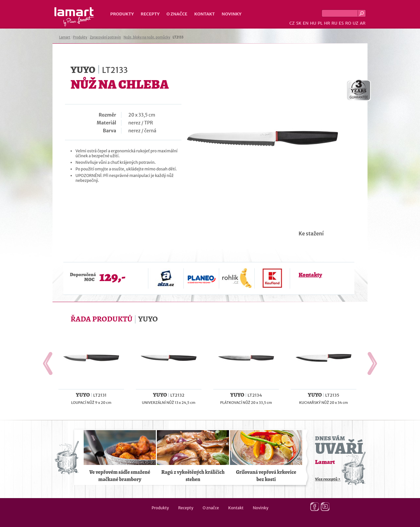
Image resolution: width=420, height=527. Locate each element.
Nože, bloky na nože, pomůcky (147, 37)
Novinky (232, 14)
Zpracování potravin (105, 37)
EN (306, 23)
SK (299, 23)
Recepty (150, 14)
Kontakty (310, 275)
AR (363, 23)
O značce (177, 14)
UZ (356, 23)
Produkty (122, 14)
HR (327, 23)
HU (313, 23)
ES (341, 23)
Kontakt (205, 14)
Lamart (74, 17)
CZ (292, 23)
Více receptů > (328, 479)
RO (348, 23)
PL (320, 23)
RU (334, 23)
